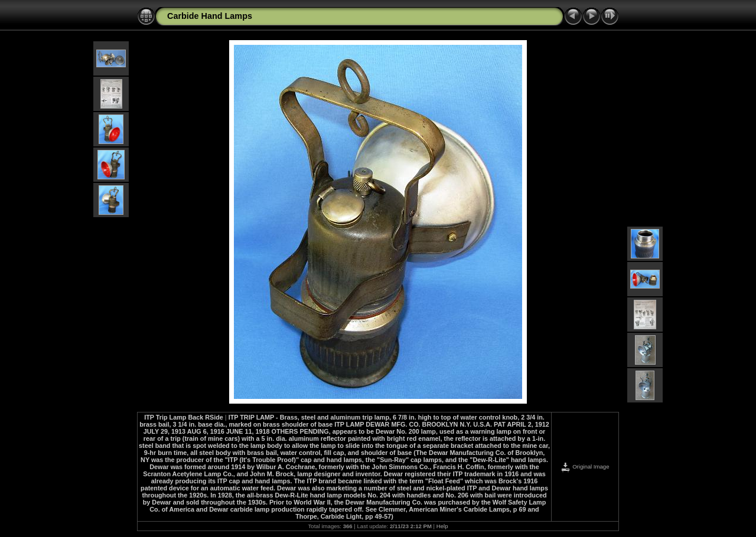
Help (442, 526)
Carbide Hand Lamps (210, 16)
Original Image (585, 466)
